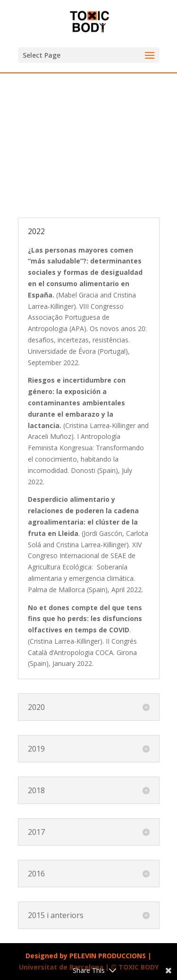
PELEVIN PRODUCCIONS (108, 956)
